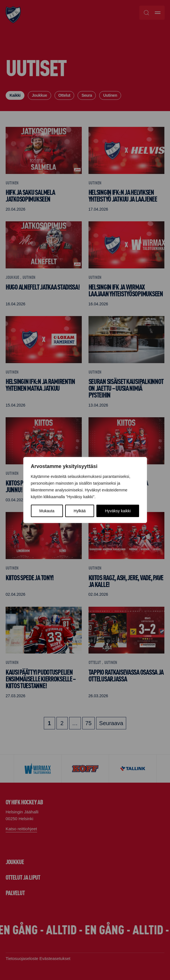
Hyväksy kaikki (118, 511)
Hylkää (80, 511)
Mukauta (47, 511)
